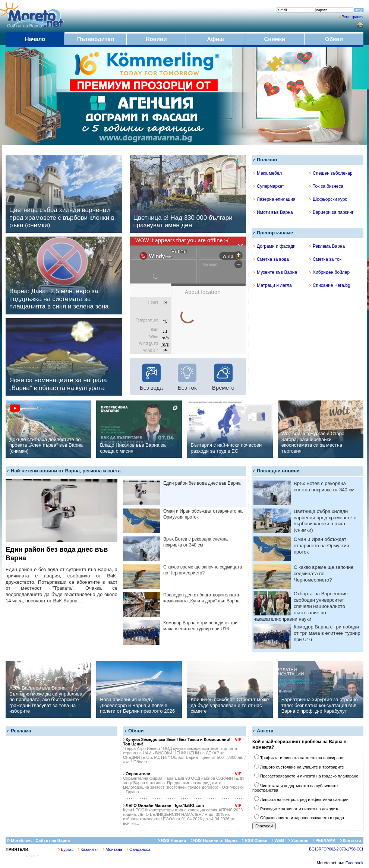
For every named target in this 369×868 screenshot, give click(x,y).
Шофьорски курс (328, 199)
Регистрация (353, 17)
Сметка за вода (271, 259)
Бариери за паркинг (332, 212)
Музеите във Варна (275, 272)
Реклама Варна (327, 246)
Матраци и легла (273, 285)
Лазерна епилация (274, 199)
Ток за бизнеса (326, 186)
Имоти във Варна (273, 212)
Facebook (354, 863)
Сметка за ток (325, 259)
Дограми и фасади (275, 246)
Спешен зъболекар (331, 173)
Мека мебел (268, 173)
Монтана (113, 849)
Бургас (66, 849)
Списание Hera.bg (330, 285)
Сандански (138, 849)
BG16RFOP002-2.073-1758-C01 (336, 849)
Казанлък (88, 849)
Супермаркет (269, 186)
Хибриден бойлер (329, 272)
